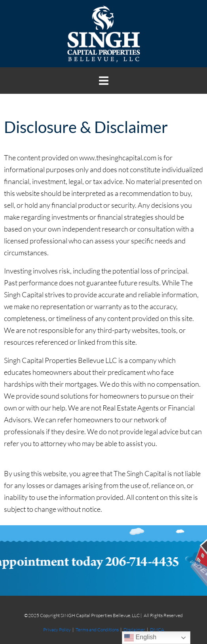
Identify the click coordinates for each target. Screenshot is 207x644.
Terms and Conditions (97, 630)
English (140, 638)
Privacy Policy (57, 630)
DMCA (157, 630)
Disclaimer (134, 630)
